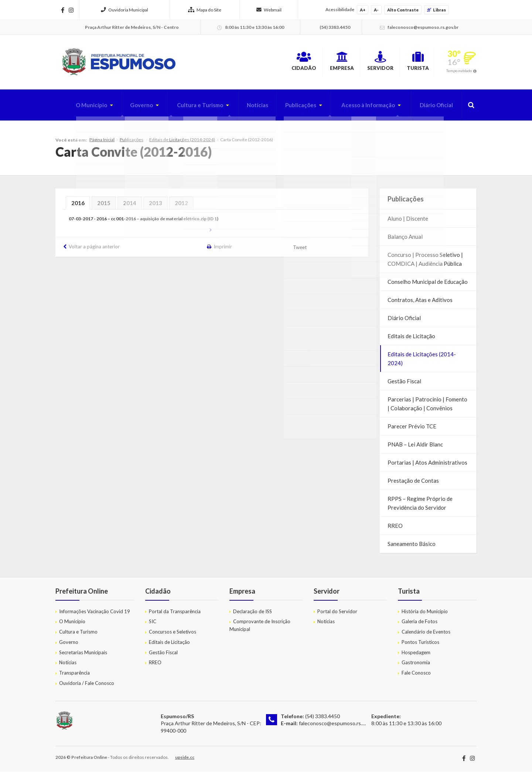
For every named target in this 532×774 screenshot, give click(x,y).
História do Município (425, 614)
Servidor (360, 62)
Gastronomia (416, 665)
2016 (78, 206)
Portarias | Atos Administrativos (427, 465)
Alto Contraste (403, 10)
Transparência (74, 675)
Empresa (308, 62)
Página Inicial (102, 142)
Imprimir (223, 249)
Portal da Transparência (175, 614)
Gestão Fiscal (404, 384)
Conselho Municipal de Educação (428, 284)
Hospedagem (416, 655)
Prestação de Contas (413, 483)
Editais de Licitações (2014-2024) (182, 142)
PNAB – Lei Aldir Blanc (415, 447)
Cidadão (258, 62)
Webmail (269, 10)
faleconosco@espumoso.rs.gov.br (337, 726)
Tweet (301, 250)
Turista (410, 62)
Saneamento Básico (412, 546)
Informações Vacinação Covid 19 (95, 614)
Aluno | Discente (408, 221)
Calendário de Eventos (426, 634)
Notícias (248, 108)
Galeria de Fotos (420, 624)
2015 (104, 206)
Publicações (293, 108)
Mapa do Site (205, 10)
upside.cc (185, 759)
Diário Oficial (434, 108)
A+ (363, 10)
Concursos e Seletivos (173, 634)
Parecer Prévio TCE (412, 429)
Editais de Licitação (411, 339)
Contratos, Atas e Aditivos (420, 302)
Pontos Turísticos (420, 645)
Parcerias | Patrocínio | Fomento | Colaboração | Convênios (427, 406)
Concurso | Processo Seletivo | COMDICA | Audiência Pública (425, 262)
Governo (127, 108)
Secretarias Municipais (83, 655)
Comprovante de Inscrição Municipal (260, 628)
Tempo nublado (459, 72)
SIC (153, 624)
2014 (130, 206)
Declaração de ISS (253, 614)
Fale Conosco (416, 675)
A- (376, 10)
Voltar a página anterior (94, 249)
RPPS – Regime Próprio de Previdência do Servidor (420, 506)
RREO (395, 528)
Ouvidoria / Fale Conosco (87, 686)
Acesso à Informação (363, 108)
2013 (156, 206)
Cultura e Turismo (188, 108)
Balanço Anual (405, 239)
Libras (436, 10)
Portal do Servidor (337, 614)
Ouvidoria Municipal (125, 10)
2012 (181, 206)
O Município (75, 108)
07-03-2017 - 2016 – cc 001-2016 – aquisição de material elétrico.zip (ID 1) (144, 221)
